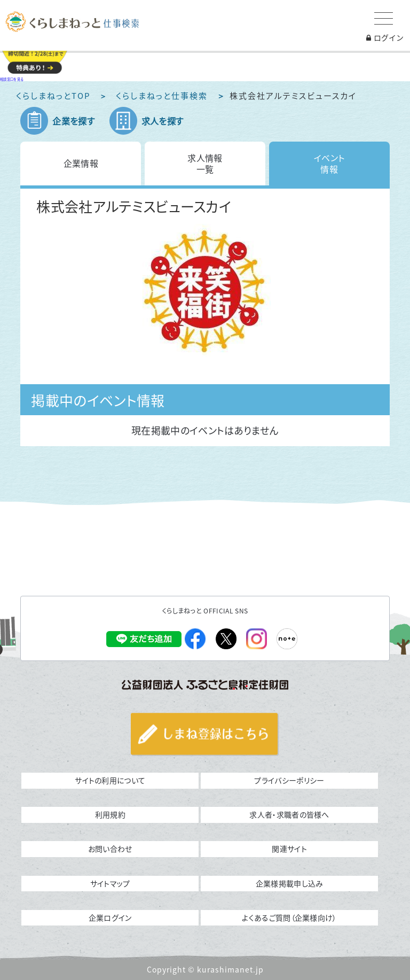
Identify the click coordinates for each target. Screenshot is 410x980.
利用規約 (110, 814)
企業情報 (81, 163)
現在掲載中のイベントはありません (205, 430)
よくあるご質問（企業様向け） (289, 917)
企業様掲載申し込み (290, 883)
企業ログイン (110, 917)
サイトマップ (110, 883)
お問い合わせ (110, 849)
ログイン (385, 37)
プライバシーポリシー (289, 780)
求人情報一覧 (205, 163)
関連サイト (289, 849)
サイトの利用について (110, 780)
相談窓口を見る (11, 79)
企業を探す (73, 121)
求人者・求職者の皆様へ (289, 814)
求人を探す (163, 121)
